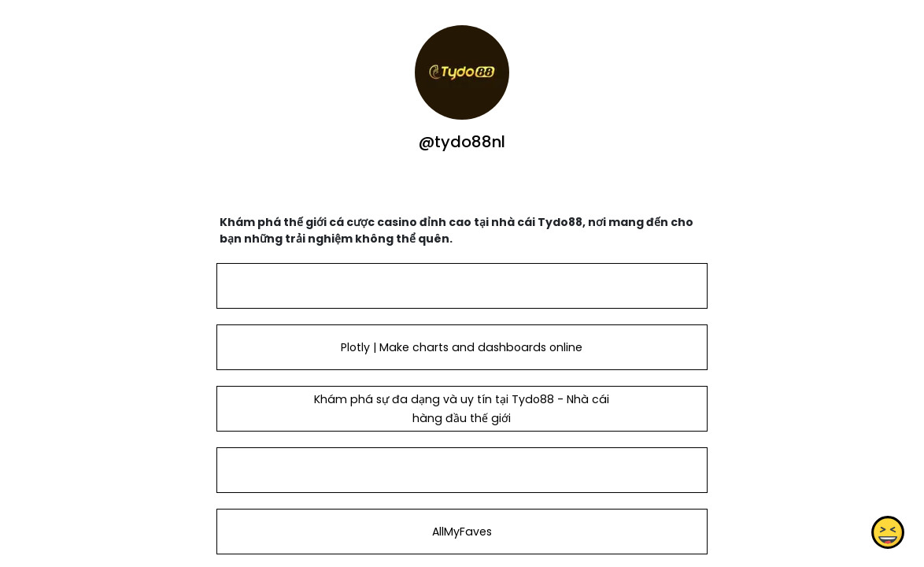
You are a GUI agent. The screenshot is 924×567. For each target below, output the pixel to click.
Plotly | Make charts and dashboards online (462, 347)
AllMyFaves (462, 532)
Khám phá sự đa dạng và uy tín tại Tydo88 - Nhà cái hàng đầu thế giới (462, 409)
